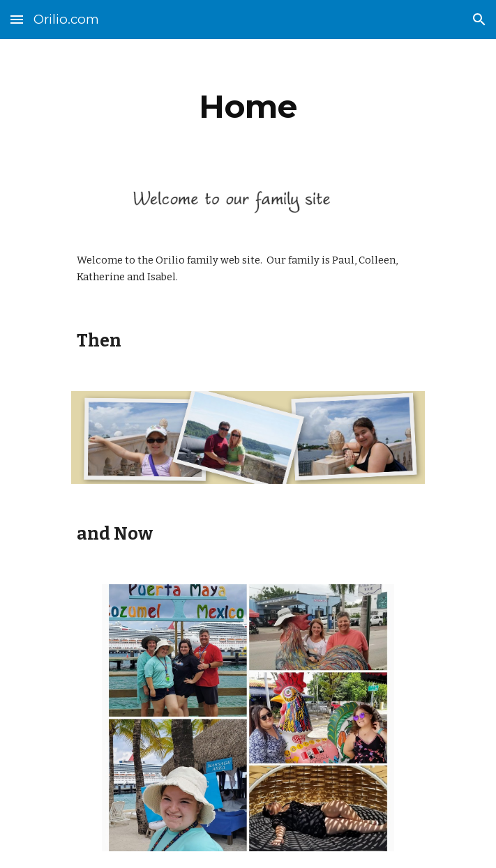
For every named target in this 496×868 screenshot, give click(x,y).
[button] (17, 19)
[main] (248, 107)
